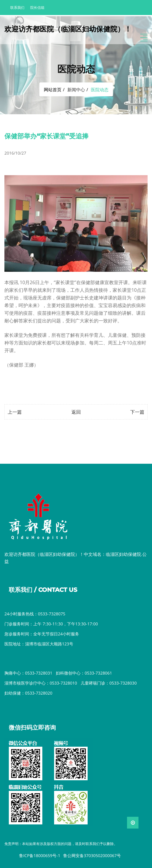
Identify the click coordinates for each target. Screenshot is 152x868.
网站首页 (53, 90)
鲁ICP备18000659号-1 (40, 855)
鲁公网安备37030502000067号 (92, 855)
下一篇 (137, 412)
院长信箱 (37, 8)
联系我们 (17, 8)
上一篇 (15, 412)
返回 (76, 412)
